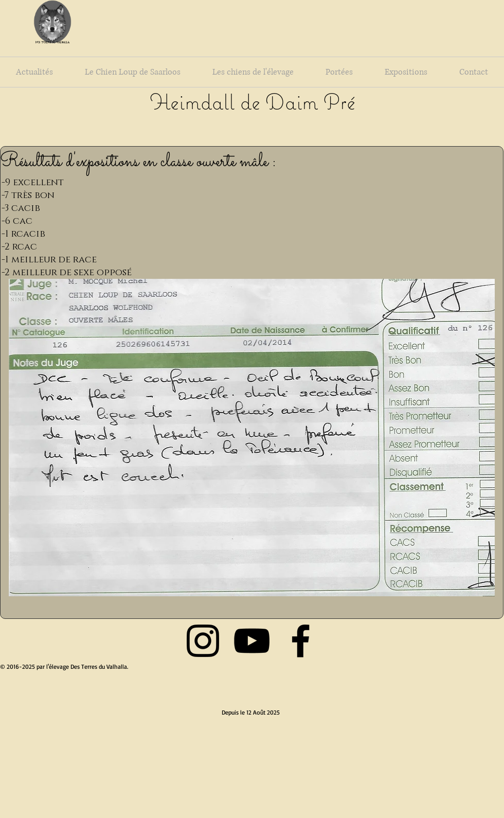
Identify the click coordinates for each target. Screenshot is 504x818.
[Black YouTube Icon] (252, 641)
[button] (252, 438)
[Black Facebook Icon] (301, 641)
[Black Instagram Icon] (203, 641)
